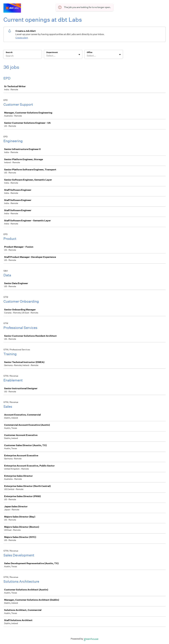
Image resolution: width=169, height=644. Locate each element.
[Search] (23, 56)
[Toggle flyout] (79, 55)
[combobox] (47, 56)
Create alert (22, 38)
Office (90, 52)
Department (52, 52)
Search (9, 52)
